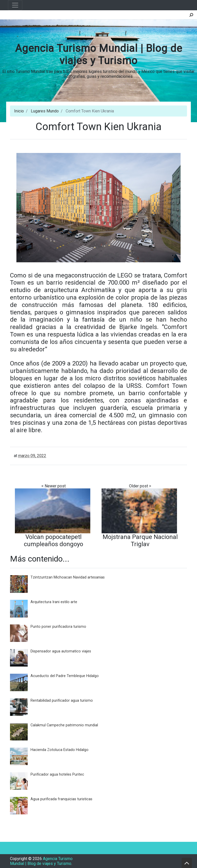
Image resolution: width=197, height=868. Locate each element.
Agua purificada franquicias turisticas (61, 799)
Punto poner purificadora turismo (58, 627)
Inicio (19, 111)
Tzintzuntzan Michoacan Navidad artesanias (68, 577)
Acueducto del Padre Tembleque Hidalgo (65, 676)
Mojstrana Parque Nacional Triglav (140, 541)
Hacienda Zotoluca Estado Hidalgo (60, 750)
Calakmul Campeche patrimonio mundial (64, 725)
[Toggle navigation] (15, 5)
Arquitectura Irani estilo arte (54, 602)
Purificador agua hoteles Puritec (57, 774)
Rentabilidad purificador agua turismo (62, 701)
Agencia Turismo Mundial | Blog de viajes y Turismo (99, 55)
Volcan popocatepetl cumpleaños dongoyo (53, 541)
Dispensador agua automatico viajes (61, 651)
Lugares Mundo (45, 111)
